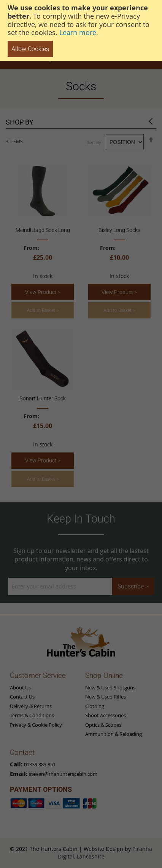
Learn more (78, 32)
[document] (81, 30)
